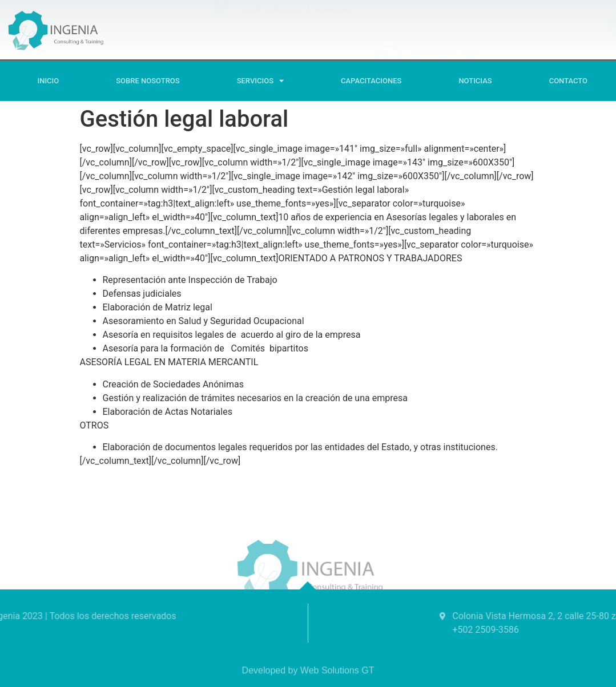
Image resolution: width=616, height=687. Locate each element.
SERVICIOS (260, 81)
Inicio (49, 81)
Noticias (475, 81)
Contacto (568, 81)
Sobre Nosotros (148, 81)
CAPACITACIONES (371, 81)
